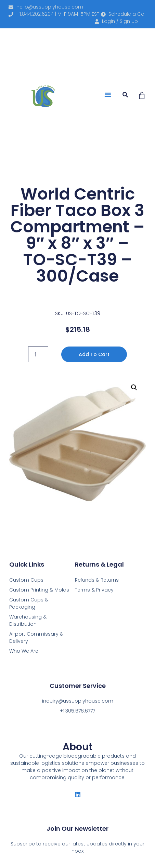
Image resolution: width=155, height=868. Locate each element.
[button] (108, 95)
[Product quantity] (38, 354)
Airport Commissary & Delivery (36, 638)
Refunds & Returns (97, 580)
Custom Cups (26, 580)
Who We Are (24, 651)
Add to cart (94, 354)
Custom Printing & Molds (39, 590)
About (77, 747)
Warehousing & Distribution (28, 620)
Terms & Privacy (94, 590)
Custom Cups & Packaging (29, 603)
